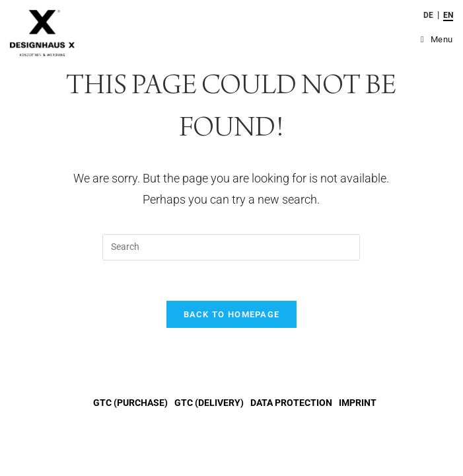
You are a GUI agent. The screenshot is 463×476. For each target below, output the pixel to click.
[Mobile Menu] (437, 39)
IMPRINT (358, 403)
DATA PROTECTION (291, 403)
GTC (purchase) (130, 403)
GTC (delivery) (209, 403)
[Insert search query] (231, 247)
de (428, 15)
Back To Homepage (232, 314)
